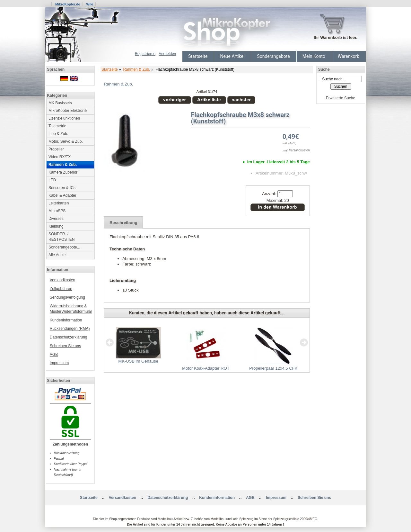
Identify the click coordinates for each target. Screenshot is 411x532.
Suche (324, 69)
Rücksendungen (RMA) (70, 329)
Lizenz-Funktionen (64, 118)
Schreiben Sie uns (65, 346)
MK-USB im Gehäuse (138, 361)
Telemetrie (57, 126)
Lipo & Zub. (58, 134)
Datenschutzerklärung (69, 337)
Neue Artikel (232, 56)
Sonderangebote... (64, 247)
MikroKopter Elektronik (68, 111)
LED (52, 180)
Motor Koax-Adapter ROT (206, 368)
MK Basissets (60, 103)
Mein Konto (314, 56)
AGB (54, 355)
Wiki (90, 4)
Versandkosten (62, 280)
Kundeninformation (66, 320)
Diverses (56, 219)
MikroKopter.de (68, 4)
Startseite (198, 56)
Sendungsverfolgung (67, 297)
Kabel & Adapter (62, 195)
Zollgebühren (61, 289)
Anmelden (167, 54)
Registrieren (145, 54)
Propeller (56, 149)
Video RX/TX (60, 157)
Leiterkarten (59, 203)
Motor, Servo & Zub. (66, 141)
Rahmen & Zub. (136, 69)
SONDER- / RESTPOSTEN (61, 237)
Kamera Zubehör (63, 172)
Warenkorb (349, 56)
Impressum (59, 363)
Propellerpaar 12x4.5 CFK (273, 368)
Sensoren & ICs (62, 188)
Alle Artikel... (59, 255)
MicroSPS (57, 211)
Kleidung (56, 226)
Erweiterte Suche (341, 98)
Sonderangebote (273, 56)
